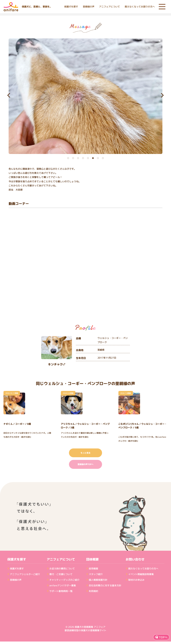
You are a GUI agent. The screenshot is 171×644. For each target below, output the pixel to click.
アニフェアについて (109, 7)
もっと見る (85, 453)
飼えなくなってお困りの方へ (140, 7)
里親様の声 (89, 7)
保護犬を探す (71, 7)
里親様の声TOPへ (85, 464)
